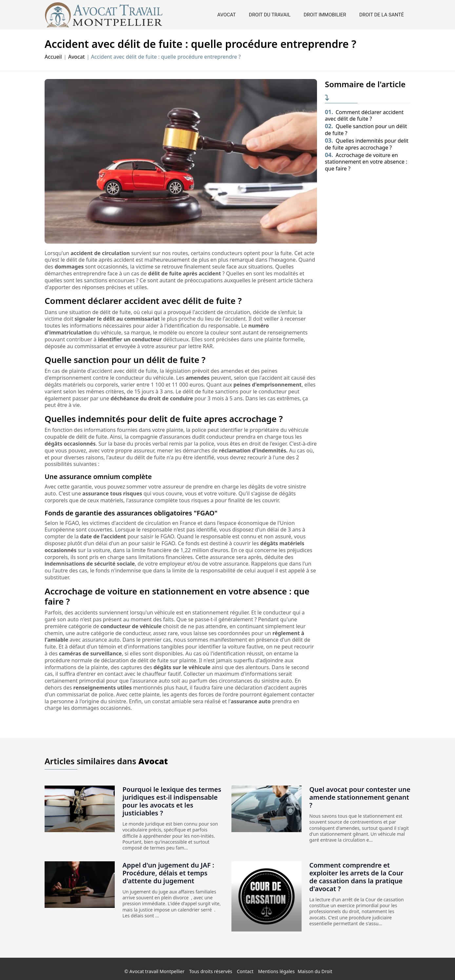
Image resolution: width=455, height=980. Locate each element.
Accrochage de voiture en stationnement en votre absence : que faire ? (366, 162)
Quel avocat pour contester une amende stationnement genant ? (360, 797)
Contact (245, 971)
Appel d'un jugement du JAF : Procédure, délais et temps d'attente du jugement (168, 873)
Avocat (227, 15)
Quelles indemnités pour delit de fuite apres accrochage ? (367, 144)
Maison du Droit (315, 971)
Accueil (53, 57)
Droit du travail (270, 15)
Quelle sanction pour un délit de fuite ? (366, 130)
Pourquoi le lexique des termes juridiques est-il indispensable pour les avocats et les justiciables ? (172, 801)
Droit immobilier (325, 15)
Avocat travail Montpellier (157, 971)
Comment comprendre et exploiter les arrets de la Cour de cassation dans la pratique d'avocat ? (356, 877)
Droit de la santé (382, 15)
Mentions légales (276, 971)
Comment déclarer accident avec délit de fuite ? (364, 116)
